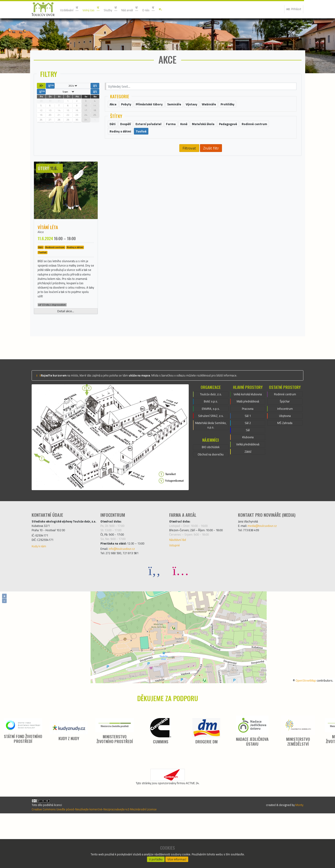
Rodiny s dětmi (75, 266)
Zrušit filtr (211, 165)
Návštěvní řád (180, 581)
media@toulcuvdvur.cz (267, 563)
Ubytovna (285, 455)
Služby (119, 9)
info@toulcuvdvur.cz (126, 592)
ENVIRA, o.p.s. (211, 447)
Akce (41, 250)
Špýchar (285, 439)
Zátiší (248, 502)
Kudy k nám (41, 594)
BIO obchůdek (211, 490)
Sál (248, 478)
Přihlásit (292, 9)
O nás (163, 9)
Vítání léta (48, 244)
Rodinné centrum (55, 266)
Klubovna (248, 486)
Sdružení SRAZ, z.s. (211, 455)
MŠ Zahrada (285, 464)
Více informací (177, 858)
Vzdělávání (71, 9)
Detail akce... (66, 346)
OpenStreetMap (299, 725)
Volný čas (97, 9)
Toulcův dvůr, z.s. (211, 431)
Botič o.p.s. (211, 439)
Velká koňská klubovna (248, 433)
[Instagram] (181, 615)
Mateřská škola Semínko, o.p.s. (211, 466)
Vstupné (176, 587)
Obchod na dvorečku (211, 498)
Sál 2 (248, 469)
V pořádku (156, 858)
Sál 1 (248, 461)
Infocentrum (285, 447)
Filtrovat (189, 165)
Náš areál (141, 9)
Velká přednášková (248, 494)
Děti (41, 266)
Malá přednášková (248, 444)
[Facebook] (155, 615)
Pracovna (248, 453)
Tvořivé (42, 271)
